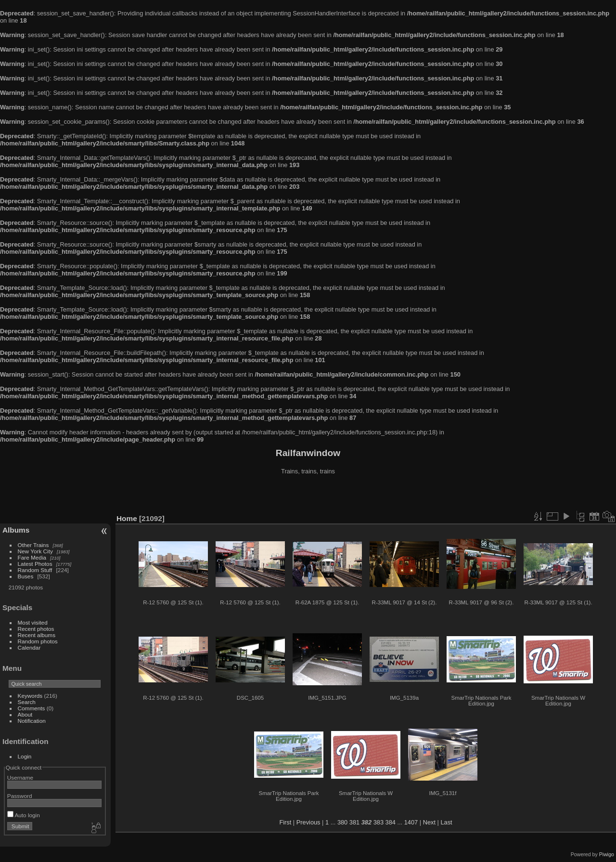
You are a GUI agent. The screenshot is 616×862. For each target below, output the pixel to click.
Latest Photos (35, 564)
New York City (35, 551)
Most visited (33, 622)
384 (391, 822)
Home (127, 518)
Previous (308, 822)
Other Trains (33, 545)
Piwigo (607, 854)
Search (27, 702)
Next (429, 822)
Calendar (29, 647)
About (25, 714)
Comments (32, 708)
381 (354, 822)
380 (342, 822)
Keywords (30, 696)
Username (20, 777)
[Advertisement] (308, 496)
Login (25, 756)
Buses (26, 576)
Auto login (24, 815)
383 (379, 822)
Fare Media (32, 557)
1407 (411, 822)
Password (20, 796)
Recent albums (37, 635)
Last (446, 822)
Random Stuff (35, 570)
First (285, 822)
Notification (32, 721)
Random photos (38, 641)
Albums (16, 530)
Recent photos (36, 629)
